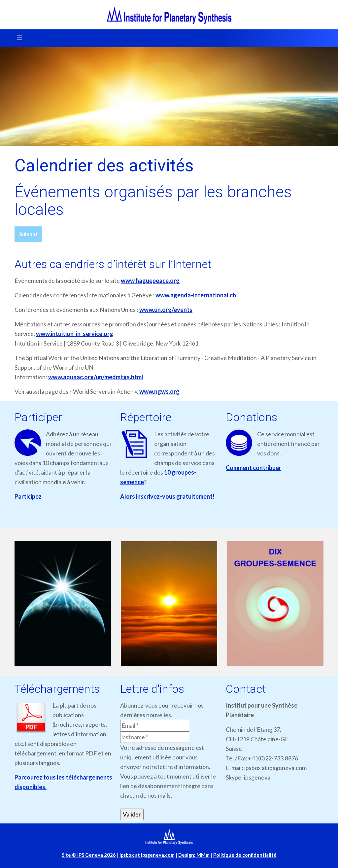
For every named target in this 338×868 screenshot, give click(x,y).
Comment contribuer (253, 468)
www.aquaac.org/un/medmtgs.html (96, 377)
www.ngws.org (159, 391)
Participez (28, 496)
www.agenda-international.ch (196, 295)
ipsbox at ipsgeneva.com (147, 855)
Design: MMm (194, 855)
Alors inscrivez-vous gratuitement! (167, 496)
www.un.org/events (166, 310)
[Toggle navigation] (17, 38)
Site (89, 855)
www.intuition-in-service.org (75, 334)
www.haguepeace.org (150, 281)
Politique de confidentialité (245, 855)
